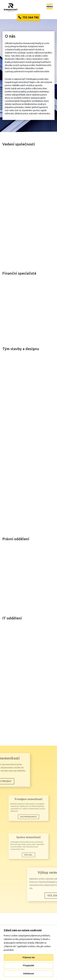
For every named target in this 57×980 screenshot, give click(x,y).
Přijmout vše (29, 957)
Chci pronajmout (28, 814)
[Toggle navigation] (50, 6)
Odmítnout (28, 974)
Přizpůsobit (29, 966)
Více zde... (28, 852)
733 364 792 (28, 17)
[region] (28, 953)
